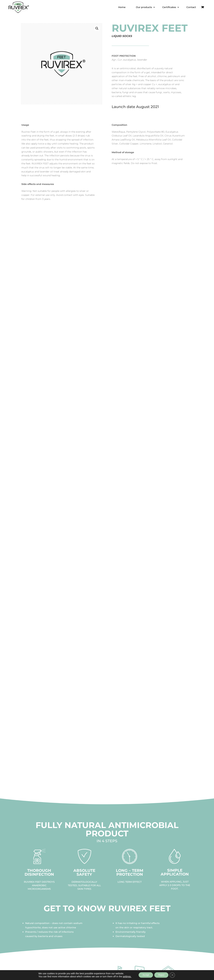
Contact (191, 7)
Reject (162, 975)
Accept (144, 975)
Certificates (169, 7)
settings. (124, 976)
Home (122, 7)
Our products (144, 7)
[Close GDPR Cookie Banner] (175, 975)
